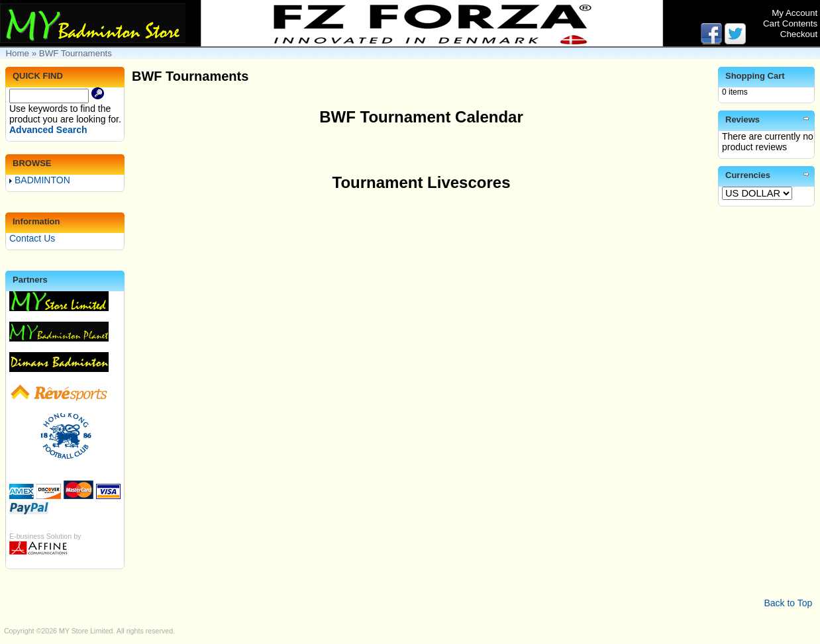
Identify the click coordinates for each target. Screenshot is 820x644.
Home (17, 53)
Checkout (799, 34)
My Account (794, 13)
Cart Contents (790, 23)
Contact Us (32, 238)
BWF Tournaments (76, 53)
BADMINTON (40, 180)
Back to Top (788, 603)
